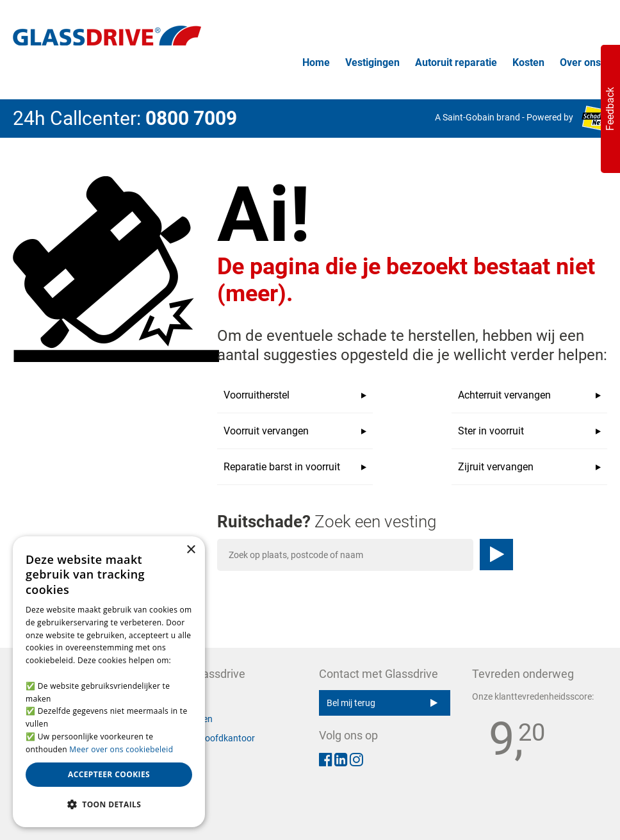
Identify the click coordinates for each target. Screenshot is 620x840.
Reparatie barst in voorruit (295, 467)
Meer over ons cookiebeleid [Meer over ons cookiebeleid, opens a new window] (121, 749)
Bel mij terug (382, 703)
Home (316, 62)
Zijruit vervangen (529, 467)
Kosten (528, 62)
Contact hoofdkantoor (210, 738)
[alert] (109, 682)
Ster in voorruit (529, 431)
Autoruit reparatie (456, 62)
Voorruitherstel (295, 395)
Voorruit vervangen (295, 431)
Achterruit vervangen (529, 395)
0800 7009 (191, 118)
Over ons (580, 62)
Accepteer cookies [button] (109, 774)
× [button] (191, 550)
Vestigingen (372, 62)
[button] (109, 805)
